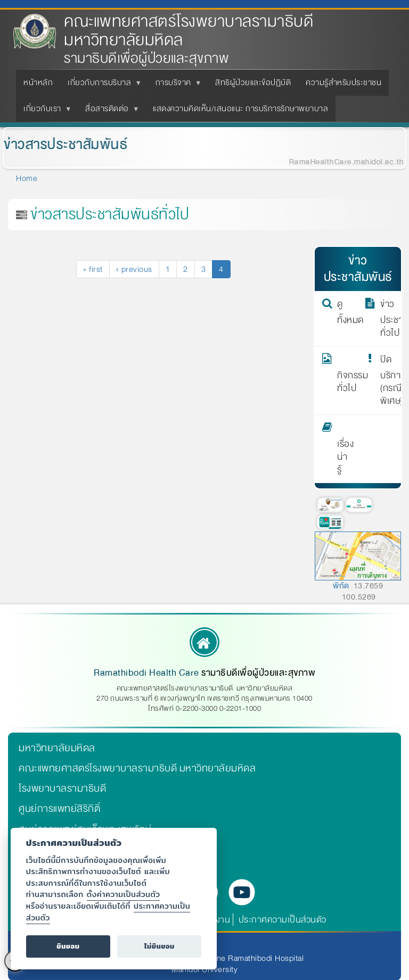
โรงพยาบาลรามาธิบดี (62, 788)
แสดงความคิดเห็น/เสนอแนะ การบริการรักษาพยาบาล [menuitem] (240, 109)
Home (27, 178)
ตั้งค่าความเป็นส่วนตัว (124, 894)
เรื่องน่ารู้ (344, 449)
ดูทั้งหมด (344, 312)
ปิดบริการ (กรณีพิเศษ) (387, 380)
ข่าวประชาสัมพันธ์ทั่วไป (387, 319)
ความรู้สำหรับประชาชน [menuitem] (343, 82)
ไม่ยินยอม (159, 946)
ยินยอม (68, 946)
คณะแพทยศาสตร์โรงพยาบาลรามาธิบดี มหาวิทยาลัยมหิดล (189, 31)
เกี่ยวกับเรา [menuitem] (44, 112)
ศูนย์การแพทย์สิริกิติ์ (59, 809)
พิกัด (341, 586)
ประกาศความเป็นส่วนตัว (283, 920)
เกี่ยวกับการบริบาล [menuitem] (101, 86)
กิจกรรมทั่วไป (344, 374)
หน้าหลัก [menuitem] (38, 82)
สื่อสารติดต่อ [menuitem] (109, 112)
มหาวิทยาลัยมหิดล (57, 748)
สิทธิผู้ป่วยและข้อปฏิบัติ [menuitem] (253, 82)
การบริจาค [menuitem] (175, 86)
